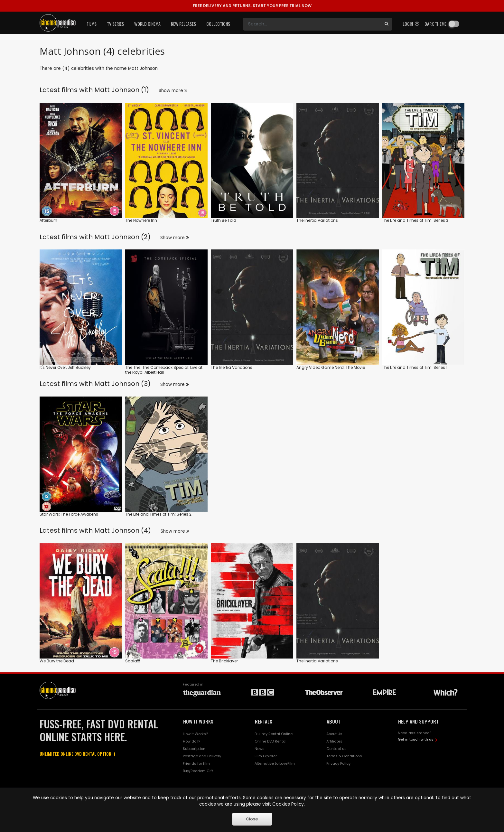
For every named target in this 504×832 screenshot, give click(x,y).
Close (252, 819)
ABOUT (334, 721)
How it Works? (195, 734)
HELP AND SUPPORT (418, 721)
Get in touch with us (416, 739)
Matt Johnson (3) (122, 384)
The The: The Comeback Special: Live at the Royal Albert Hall (164, 370)
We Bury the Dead (57, 661)
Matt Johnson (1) (122, 90)
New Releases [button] (183, 24)
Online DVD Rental (271, 741)
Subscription (194, 749)
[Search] (312, 24)
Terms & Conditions (344, 756)
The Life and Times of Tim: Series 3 (415, 220)
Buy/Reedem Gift (198, 771)
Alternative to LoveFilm (275, 763)
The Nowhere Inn (141, 220)
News (260, 749)
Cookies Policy (288, 804)
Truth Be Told (224, 220)
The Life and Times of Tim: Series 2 (158, 514)
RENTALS (264, 721)
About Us (334, 734)
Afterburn (48, 220)
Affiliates (334, 741)
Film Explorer (266, 756)
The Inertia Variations (317, 220)
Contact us (336, 749)
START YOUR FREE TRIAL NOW (252, 6)
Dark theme (435, 24)
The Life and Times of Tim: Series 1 (415, 367)
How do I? (191, 741)
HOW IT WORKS (198, 721)
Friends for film (196, 763)
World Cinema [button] (147, 24)
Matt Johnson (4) (123, 530)
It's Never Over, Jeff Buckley (65, 367)
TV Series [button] (115, 24)
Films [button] (92, 24)
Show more (173, 91)
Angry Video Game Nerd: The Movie (331, 367)
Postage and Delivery (202, 756)
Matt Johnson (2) (122, 237)
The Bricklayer (224, 661)
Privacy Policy (338, 763)
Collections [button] (218, 24)
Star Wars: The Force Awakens (69, 514)
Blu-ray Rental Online (274, 734)
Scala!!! (133, 661)
